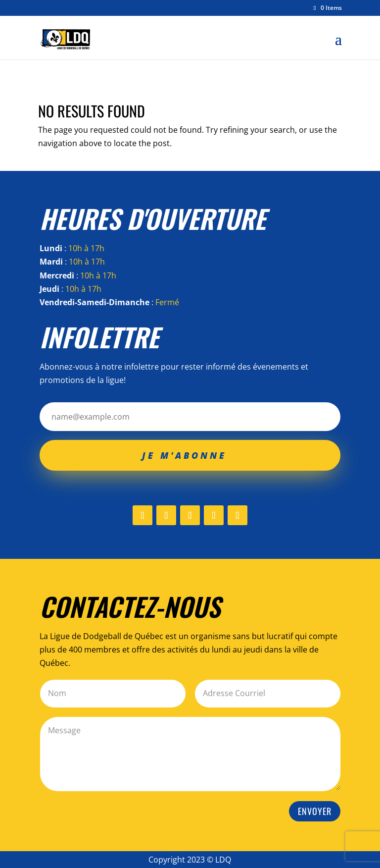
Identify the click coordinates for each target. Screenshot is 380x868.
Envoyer (315, 811)
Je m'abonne (184, 455)
